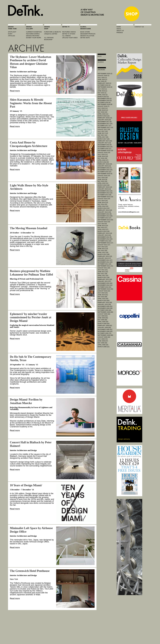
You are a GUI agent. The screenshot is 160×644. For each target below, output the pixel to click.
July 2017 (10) (103, 131)
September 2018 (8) (105, 104)
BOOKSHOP (48, 40)
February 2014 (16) (105, 210)
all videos (66, 36)
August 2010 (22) (104, 291)
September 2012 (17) (105, 243)
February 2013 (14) (105, 233)
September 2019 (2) (105, 87)
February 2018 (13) (105, 118)
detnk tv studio (69, 34)
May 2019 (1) (102, 93)
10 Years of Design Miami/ (26, 485)
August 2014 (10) (104, 199)
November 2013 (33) (105, 216)
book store (85, 32)
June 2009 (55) (103, 318)
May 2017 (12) (102, 135)
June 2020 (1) (102, 79)
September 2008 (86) (105, 335)
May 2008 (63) (102, 343)
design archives (33, 36)
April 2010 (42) (103, 299)
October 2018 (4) (104, 102)
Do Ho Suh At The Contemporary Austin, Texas (31, 359)
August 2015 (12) (104, 176)
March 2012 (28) (104, 254)
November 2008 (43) (105, 331)
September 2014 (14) (105, 197)
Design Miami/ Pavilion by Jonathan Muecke (26, 401)
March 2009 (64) (104, 324)
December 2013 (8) (105, 214)
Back (100, 56)
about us (120, 31)
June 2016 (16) (103, 156)
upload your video (70, 38)
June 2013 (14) (103, 226)
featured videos (69, 32)
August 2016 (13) (104, 152)
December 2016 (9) (105, 145)
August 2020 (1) (103, 75)
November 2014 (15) (105, 193)
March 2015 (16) (104, 185)
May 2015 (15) (102, 181)
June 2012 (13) (103, 249)
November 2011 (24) (105, 262)
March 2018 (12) (104, 116)
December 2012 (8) (105, 237)
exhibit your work (34, 38)
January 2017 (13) (104, 143)
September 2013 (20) (105, 220)
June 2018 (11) (103, 110)
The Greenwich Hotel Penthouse (30, 571)
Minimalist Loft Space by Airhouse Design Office (31, 530)
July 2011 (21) (103, 270)
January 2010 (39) (104, 304)
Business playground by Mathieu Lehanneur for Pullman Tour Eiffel (31, 273)
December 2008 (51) (105, 329)
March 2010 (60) (104, 301)
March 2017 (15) (104, 139)
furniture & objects (53, 32)
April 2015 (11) (103, 183)
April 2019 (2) (103, 95)
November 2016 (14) (105, 147)
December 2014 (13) (105, 191)
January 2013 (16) (104, 235)
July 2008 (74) (103, 339)
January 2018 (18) (104, 120)
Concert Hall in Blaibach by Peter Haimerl (31, 444)
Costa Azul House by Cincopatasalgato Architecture (29, 144)
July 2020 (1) (102, 77)
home (119, 27)
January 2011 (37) (104, 281)
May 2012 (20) (102, 251)
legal (119, 29)
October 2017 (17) (104, 125)
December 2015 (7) (105, 168)
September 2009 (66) (105, 312)
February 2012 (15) (105, 256)
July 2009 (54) (103, 316)
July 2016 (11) (103, 154)
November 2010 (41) (105, 285)
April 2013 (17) (103, 229)
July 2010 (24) (103, 293)
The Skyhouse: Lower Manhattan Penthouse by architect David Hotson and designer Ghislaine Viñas (31, 62)
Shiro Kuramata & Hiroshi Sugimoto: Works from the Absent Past (31, 103)
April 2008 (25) (103, 345)
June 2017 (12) (103, 133)
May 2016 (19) (102, 158)
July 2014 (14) (103, 201)
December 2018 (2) (105, 99)
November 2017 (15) (105, 124)
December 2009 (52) (105, 306)
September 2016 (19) (105, 151)
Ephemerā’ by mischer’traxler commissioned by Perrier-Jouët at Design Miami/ (31, 317)
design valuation (87, 36)
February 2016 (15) (105, 164)
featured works (33, 34)
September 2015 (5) (105, 174)
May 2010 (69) (102, 297)
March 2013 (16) (104, 231)
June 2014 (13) (103, 202)
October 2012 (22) (104, 241)
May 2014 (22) (102, 204)
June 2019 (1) (102, 91)
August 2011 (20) (104, 268)
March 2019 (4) (103, 97)
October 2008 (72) (104, 333)
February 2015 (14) (105, 187)
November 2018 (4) (105, 100)
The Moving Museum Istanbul (29, 228)
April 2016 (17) (103, 160)
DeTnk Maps (85, 38)
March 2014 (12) (104, 208)
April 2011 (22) (103, 276)
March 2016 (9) (103, 162)
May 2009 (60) (102, 320)
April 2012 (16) (103, 252)
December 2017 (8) (105, 122)
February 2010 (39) (105, 302)
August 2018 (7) (103, 106)
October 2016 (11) (104, 149)
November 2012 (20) (105, 239)
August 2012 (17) (104, 245)
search (101, 62)
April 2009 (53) (103, 322)
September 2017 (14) (105, 127)
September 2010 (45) (105, 289)
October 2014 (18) (104, 195)
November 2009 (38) (105, 308)
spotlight (12, 32)
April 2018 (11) (103, 114)
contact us (139, 27)
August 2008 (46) (104, 337)
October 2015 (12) (104, 172)
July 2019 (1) (102, 89)
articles (12, 36)
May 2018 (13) (102, 112)
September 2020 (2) (105, 74)
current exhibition (34, 32)
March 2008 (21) (104, 347)
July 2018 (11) (103, 108)
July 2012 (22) (103, 247)
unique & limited (51, 34)
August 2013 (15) (104, 222)
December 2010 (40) (105, 283)
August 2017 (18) (104, 129)
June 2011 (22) (103, 272)
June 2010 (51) (103, 295)
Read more (15, 91)
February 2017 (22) (105, 141)
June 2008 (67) (103, 341)
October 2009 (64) (104, 310)
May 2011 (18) (102, 274)
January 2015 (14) (104, 189)
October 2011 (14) (104, 264)
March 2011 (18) (104, 277)
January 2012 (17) (104, 258)
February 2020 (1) (104, 83)
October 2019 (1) (104, 85)
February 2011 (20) (105, 279)
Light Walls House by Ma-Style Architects (29, 187)
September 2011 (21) (105, 266)
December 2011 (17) (105, 260)
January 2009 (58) (104, 327)
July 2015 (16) (103, 177)
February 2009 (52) (105, 326)
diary (10, 34)
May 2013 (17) (102, 227)
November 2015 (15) (105, 170)
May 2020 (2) (102, 81)
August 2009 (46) (104, 314)
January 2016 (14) (104, 166)
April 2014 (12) (103, 206)
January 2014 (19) (104, 212)
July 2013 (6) (102, 224)
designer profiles (88, 34)
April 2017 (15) (103, 137)
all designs (49, 38)
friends (120, 33)
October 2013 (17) (104, 218)
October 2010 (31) (104, 287)
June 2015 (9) (102, 179)
